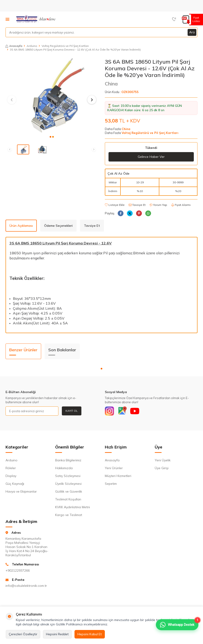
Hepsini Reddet (57, 634)
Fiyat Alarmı (181, 205)
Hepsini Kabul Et (90, 634)
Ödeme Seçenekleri (58, 226)
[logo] (36, 19)
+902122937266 (18, 570)
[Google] (122, 411)
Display (11, 476)
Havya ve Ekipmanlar (21, 491)
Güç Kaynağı (15, 484)
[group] (52, 95)
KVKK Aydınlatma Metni (73, 507)
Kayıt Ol (72, 411)
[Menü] (7, 19)
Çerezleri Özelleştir (23, 634)
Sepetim (111, 484)
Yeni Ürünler (114, 468)
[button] (50, 137)
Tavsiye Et (137, 205)
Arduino (32, 46)
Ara (192, 32)
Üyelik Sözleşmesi (68, 484)
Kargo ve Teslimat (69, 515)
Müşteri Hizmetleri (118, 476)
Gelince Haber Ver (151, 157)
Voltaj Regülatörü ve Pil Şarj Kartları (65, 46)
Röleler (11, 468)
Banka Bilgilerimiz (68, 460)
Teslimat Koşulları (68, 499)
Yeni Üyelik (163, 460)
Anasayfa (14, 46)
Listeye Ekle (115, 205)
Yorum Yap (158, 205)
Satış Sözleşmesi (68, 476)
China (111, 84)
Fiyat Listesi (196, 19)
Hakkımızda (64, 468)
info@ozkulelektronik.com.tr (26, 586)
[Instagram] (109, 411)
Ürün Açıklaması (21, 226)
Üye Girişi (162, 468)
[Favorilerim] (174, 19)
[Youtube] (135, 411)
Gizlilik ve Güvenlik (69, 491)
